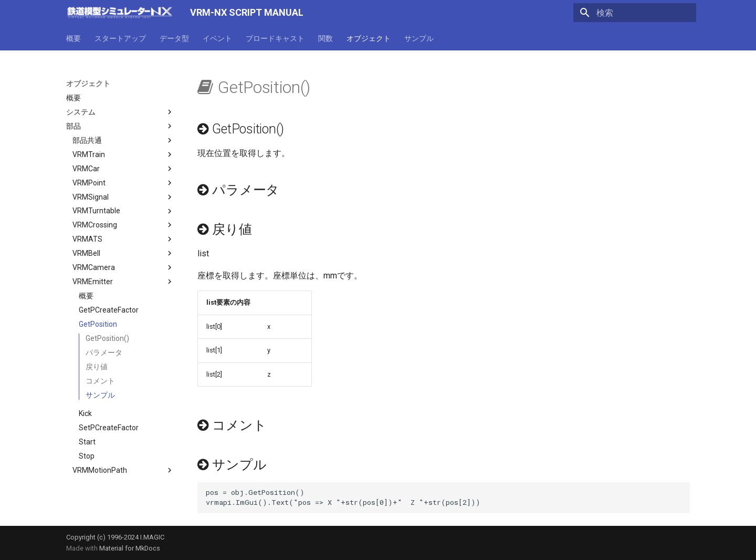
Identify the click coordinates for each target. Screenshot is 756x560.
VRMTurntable (123, 211)
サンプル (419, 38)
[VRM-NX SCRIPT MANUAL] (120, 13)
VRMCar (123, 169)
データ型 (174, 38)
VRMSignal (123, 197)
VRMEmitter (123, 282)
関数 (325, 38)
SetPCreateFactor (109, 428)
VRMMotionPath (123, 470)
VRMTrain (123, 154)
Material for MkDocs (130, 548)
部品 (120, 126)
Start (87, 442)
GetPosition (98, 324)
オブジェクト (369, 38)
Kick (85, 413)
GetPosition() (107, 338)
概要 (73, 38)
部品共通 (123, 140)
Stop (87, 456)
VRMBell (123, 253)
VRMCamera (123, 267)
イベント (217, 38)
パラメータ (104, 352)
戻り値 (97, 367)
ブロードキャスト (275, 38)
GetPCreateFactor (109, 310)
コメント (100, 381)
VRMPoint (123, 183)
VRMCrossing (123, 225)
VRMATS (123, 239)
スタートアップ (120, 38)
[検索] (635, 13)
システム (120, 112)
